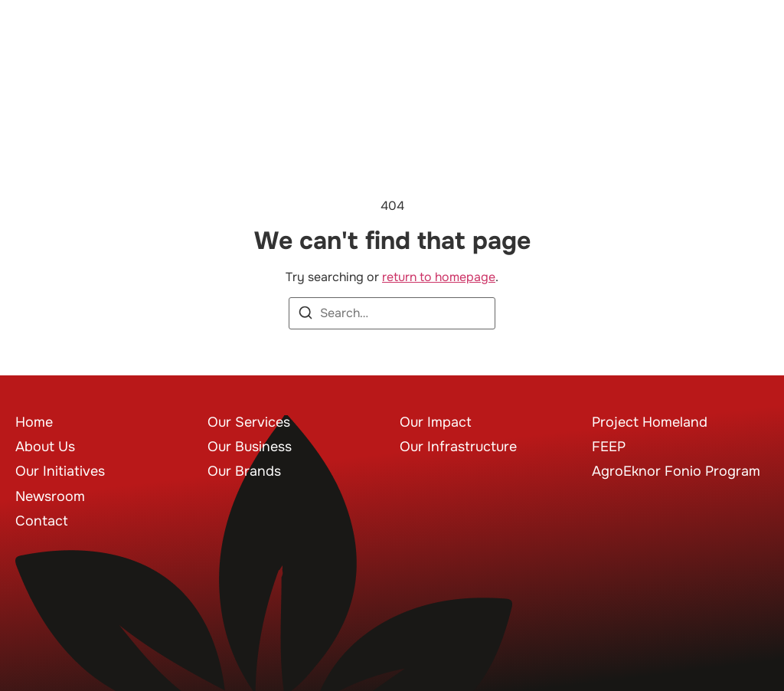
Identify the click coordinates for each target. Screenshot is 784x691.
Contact (42, 521)
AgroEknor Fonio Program (676, 471)
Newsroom (50, 496)
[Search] (305, 315)
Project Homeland (650, 422)
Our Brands (244, 471)
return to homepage (439, 277)
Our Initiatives (60, 471)
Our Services (249, 422)
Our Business (250, 447)
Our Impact (436, 422)
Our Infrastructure (458, 447)
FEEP (609, 447)
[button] (746, 56)
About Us (45, 447)
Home (34, 422)
